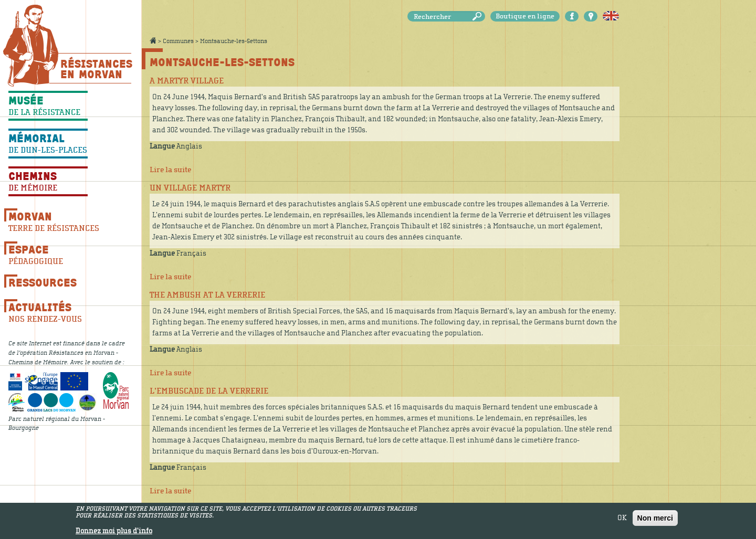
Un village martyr (190, 188)
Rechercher (479, 17)
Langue (162, 146)
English (611, 16)
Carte (591, 16)
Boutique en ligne (525, 16)
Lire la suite (170, 170)
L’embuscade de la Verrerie (209, 391)
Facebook (572, 16)
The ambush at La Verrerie (207, 295)
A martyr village (187, 81)
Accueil (153, 40)
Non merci (655, 520)
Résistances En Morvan (96, 69)
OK (622, 520)
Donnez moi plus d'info (114, 533)
